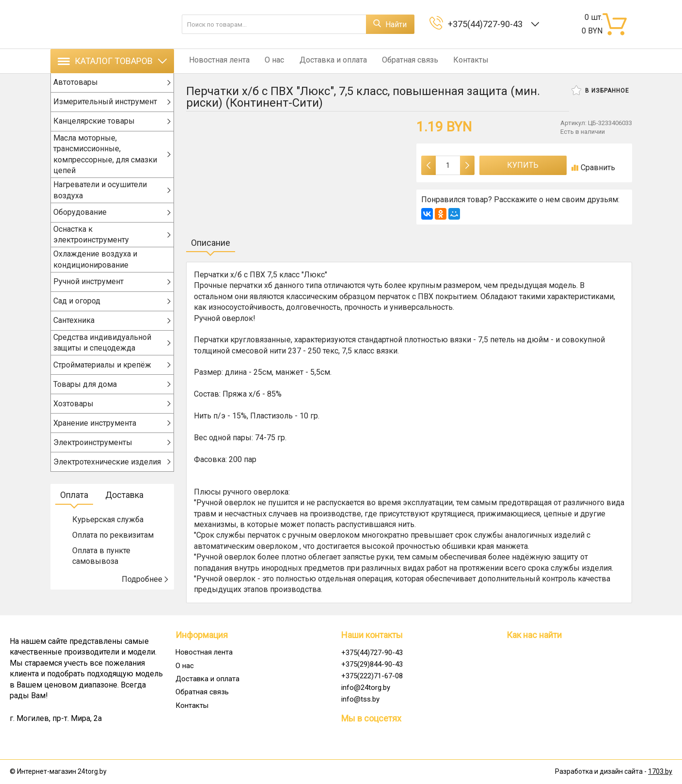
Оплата (74, 505)
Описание (211, 243)
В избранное (600, 90)
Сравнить (593, 168)
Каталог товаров (112, 61)
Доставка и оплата (324, 61)
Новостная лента (216, 61)
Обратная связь (398, 61)
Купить (523, 165)
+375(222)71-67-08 (372, 676)
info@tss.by (360, 699)
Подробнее (145, 589)
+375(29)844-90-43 (372, 664)
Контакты (456, 61)
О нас (269, 61)
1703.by (660, 771)
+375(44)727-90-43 (487, 24)
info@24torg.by (366, 688)
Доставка (124, 505)
